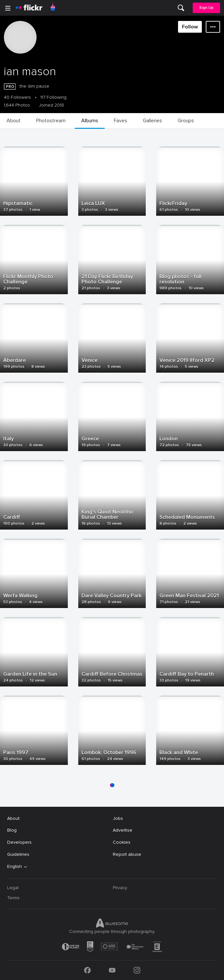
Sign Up (206, 8)
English (15, 867)
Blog (12, 830)
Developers (19, 842)
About (13, 818)
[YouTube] (112, 970)
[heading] (29, 8)
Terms (13, 898)
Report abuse (127, 854)
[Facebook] (87, 970)
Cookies (122, 842)
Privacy (120, 888)
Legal (13, 888)
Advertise (123, 830)
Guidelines (18, 854)
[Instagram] (137, 970)
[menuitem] (181, 8)
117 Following (53, 97)
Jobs (118, 818)
